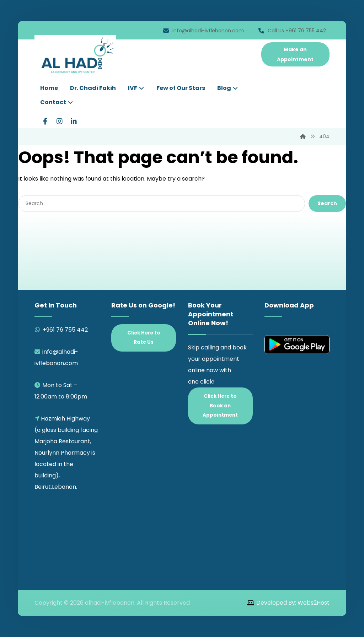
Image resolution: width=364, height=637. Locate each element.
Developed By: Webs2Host (293, 603)
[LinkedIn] (74, 121)
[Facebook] (45, 121)
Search (327, 203)
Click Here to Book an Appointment (220, 406)
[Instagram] (59, 121)
